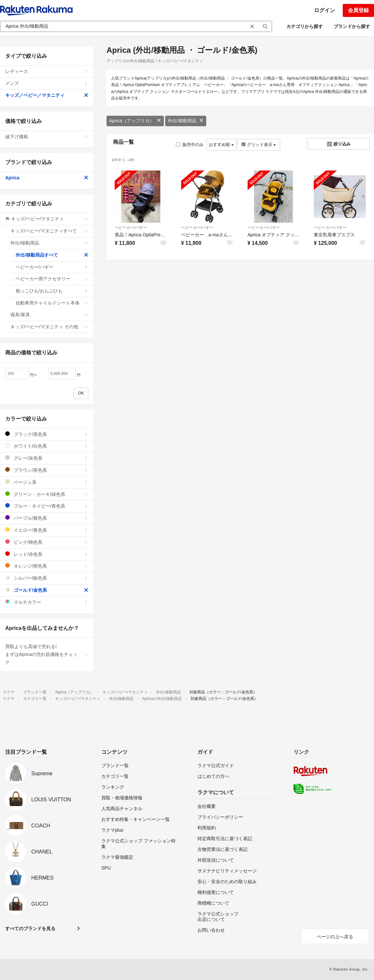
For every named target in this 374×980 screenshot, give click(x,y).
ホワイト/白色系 (47, 446)
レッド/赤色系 (47, 554)
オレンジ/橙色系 (47, 566)
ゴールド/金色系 (47, 590)
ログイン (324, 10)
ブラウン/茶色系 (47, 470)
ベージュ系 (47, 482)
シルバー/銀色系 (47, 578)
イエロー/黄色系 (47, 530)
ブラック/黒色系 (47, 434)
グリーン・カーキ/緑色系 (47, 494)
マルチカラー (47, 602)
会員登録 (358, 10)
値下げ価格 (47, 137)
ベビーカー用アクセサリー (52, 279)
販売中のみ (190, 145)
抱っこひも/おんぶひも (52, 291)
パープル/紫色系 (47, 518)
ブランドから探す (352, 26)
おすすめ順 (221, 145)
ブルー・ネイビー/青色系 (47, 506)
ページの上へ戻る (335, 937)
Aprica (47, 178)
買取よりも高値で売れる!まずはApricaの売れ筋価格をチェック (47, 654)
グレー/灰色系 (47, 458)
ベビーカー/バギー (131, 228)
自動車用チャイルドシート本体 (52, 303)
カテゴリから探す (305, 26)
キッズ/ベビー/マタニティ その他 (49, 327)
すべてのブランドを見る (30, 928)
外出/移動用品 (186, 121)
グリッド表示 (259, 145)
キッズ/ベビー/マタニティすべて (49, 231)
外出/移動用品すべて (52, 255)
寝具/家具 (49, 315)
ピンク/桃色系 (47, 542)
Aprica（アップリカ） (135, 121)
